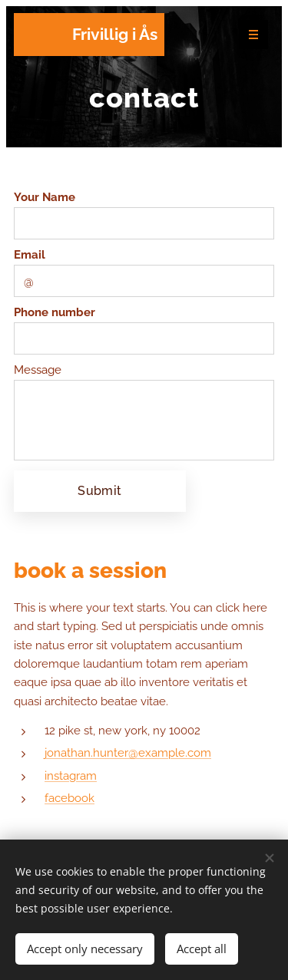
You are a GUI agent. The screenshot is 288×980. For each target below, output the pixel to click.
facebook (70, 797)
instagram (71, 775)
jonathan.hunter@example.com (128, 753)
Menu (248, 35)
